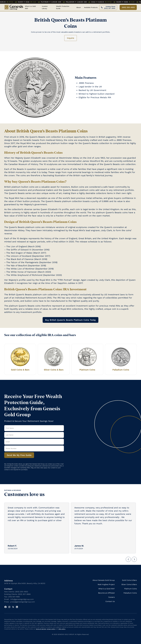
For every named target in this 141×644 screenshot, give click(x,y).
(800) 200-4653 (128, 7)
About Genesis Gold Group (104, 580)
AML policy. (62, 629)
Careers (111, 597)
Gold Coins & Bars (129, 580)
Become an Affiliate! (106, 593)
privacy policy (51, 629)
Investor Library (45, 7)
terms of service (41, 629)
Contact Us (110, 601)
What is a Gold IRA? (30, 7)
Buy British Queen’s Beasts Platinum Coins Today (70, 320)
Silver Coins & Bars (129, 584)
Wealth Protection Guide (63, 7)
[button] (79, 7)
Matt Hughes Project (106, 584)
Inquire (71, 38)
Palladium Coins (130, 593)
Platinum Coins (131, 589)
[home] (14, 7)
